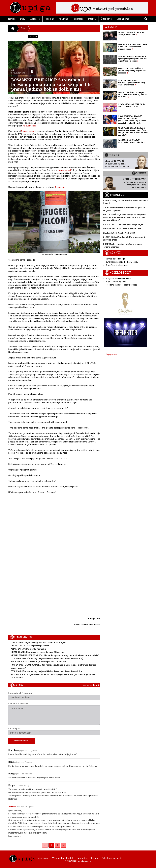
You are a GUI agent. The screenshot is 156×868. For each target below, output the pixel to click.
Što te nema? (65, 170)
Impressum (43, 858)
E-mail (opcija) (54, 731)
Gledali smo (123, 19)
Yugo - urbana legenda (116, 282)
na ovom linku (29, 126)
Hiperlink (49, 19)
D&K (22, 19)
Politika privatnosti (112, 858)
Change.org (60, 187)
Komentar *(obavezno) (54, 714)
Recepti (113, 253)
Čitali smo (106, 19)
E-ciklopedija (118, 273)
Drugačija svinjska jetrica (117, 265)
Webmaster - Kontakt (63, 858)
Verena (12, 807)
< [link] (45, 845)
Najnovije (111, 27)
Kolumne (63, 19)
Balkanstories (28, 131)
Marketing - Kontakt (88, 858)
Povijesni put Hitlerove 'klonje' (119, 279)
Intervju (92, 19)
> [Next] (64, 845)
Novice (12, 19)
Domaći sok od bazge (115, 259)
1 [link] (51, 845)
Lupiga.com (112, 354)
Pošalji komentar (22, 741)
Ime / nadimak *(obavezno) (54, 696)
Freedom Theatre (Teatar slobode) (121, 285)
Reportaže (78, 19)
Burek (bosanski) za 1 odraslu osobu (122, 262)
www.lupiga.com (84, 861)
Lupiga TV (35, 19)
